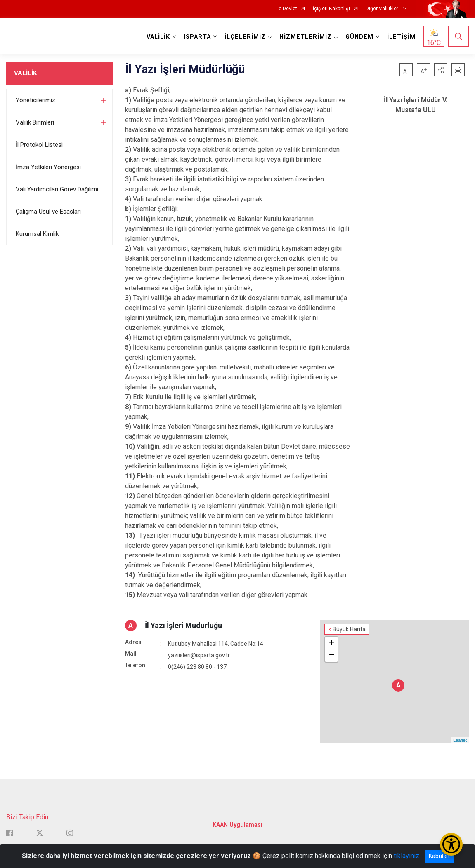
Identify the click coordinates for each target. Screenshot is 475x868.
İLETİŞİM (401, 37)
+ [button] (332, 643)
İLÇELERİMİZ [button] (245, 37)
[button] (441, 70)
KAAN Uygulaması (237, 825)
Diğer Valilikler (383, 9)
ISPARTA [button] (197, 37)
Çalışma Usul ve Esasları (48, 212)
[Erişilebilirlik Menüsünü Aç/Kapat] (451, 844)
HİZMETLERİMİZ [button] (306, 37)
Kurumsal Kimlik (37, 234)
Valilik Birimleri (35, 122)
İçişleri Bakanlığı (331, 9)
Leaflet (460, 740)
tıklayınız (406, 856)
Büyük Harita (349, 629)
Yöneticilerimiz (35, 100)
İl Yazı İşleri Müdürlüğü (183, 625)
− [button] (332, 656)
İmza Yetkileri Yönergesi (48, 167)
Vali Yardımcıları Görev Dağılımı (57, 189)
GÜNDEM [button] (359, 37)
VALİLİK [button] (158, 37)
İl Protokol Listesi (39, 145)
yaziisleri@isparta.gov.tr (199, 655)
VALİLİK (25, 73)
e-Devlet (288, 9)
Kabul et (439, 856)
